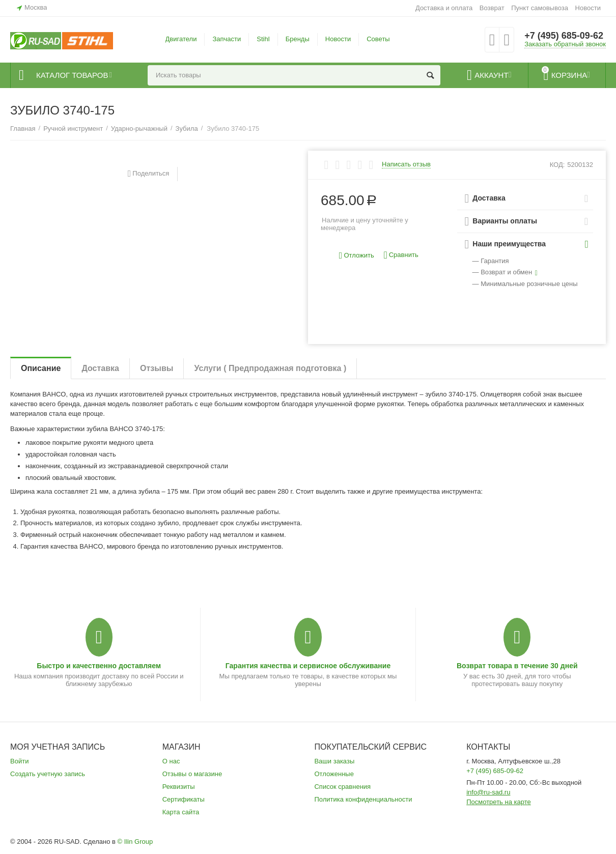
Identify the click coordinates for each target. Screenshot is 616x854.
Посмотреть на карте (499, 802)
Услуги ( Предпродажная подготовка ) (270, 368)
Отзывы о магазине (192, 774)
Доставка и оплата (444, 8)
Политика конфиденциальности (363, 799)
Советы (378, 39)
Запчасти (227, 39)
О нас (171, 761)
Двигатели (181, 39)
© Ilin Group (135, 842)
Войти (19, 761)
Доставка (100, 368)
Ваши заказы (334, 761)
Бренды (298, 39)
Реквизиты (179, 787)
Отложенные (334, 774)
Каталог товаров (72, 75)
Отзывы (157, 368)
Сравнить (401, 255)
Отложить (357, 256)
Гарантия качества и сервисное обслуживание (308, 666)
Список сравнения (342, 787)
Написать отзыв (406, 164)
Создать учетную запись (48, 774)
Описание (41, 368)
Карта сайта (181, 812)
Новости (588, 8)
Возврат (492, 8)
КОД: (557, 165)
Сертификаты (184, 799)
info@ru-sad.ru (488, 792)
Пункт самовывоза (540, 8)
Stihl (263, 39)
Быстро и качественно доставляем (99, 666)
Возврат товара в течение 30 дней (517, 666)
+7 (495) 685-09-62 (564, 36)
